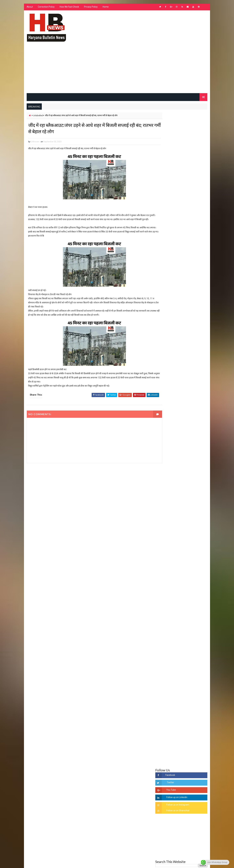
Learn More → (37, 775)
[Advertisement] (117, 70)
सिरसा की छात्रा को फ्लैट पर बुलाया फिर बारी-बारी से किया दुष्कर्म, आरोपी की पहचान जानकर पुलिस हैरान (189, 449)
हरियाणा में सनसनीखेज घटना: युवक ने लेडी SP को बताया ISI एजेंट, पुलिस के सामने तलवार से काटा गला (189, 475)
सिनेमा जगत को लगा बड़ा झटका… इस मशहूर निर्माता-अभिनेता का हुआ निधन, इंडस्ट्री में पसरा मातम (188, 540)
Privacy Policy (91, 8)
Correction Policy (46, 8)
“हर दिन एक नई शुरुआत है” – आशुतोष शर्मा (188, 485)
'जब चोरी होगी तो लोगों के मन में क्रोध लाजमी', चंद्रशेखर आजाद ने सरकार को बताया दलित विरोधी (189, 462)
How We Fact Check (69, 8)
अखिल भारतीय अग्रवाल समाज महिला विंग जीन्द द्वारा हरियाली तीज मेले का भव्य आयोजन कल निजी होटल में (189, 501)
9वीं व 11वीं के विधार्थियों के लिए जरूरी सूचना (189, 524)
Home (105, 8)
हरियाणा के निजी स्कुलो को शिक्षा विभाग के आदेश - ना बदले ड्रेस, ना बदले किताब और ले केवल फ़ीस (188, 392)
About (29, 8)
